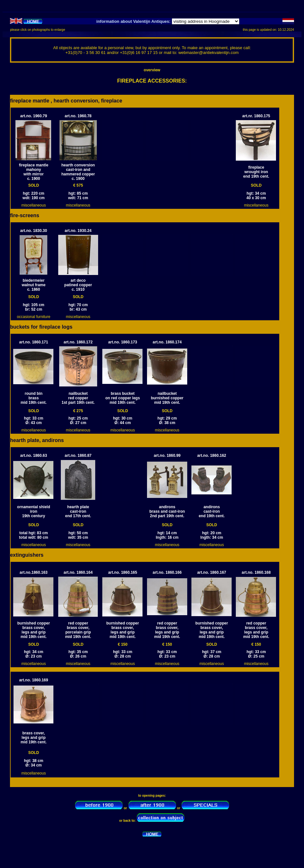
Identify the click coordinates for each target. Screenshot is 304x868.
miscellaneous (33, 205)
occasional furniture (33, 317)
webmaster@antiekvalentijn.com (208, 53)
